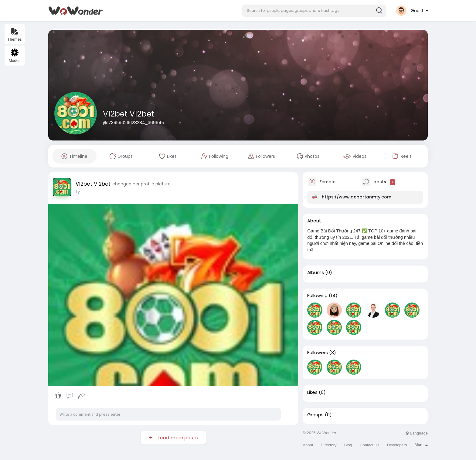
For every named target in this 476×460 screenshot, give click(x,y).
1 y (78, 192)
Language (416, 433)
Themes (15, 34)
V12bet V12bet (129, 114)
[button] (314, 11)
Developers (397, 445)
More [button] (421, 445)
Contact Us (369, 445)
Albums (316, 272)
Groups (315, 415)
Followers (318, 353)
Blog (348, 445)
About (308, 445)
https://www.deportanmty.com (357, 197)
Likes (312, 392)
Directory (329, 445)
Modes (14, 56)
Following (317, 296)
